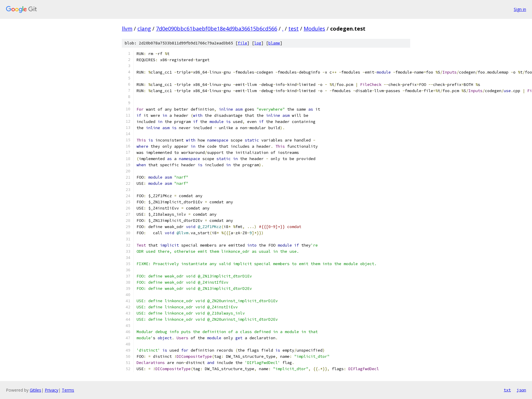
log (258, 43)
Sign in (520, 9)
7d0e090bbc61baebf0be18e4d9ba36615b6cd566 (217, 29)
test (294, 29)
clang (144, 29)
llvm (127, 29)
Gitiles (35, 390)
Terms (68, 390)
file (242, 43)
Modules (314, 29)
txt (507, 390)
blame (274, 43)
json (521, 390)
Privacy (51, 390)
